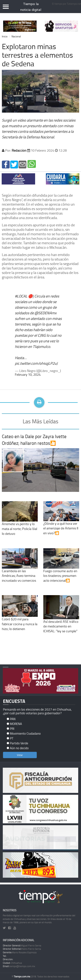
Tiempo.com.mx (22, 976)
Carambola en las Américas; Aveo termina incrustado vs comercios (20, 569)
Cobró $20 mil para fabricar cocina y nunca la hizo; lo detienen (20, 617)
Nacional (16, 36)
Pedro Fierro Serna (22, 949)
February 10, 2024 (28, 374)
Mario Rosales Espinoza (20, 952)
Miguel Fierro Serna (22, 945)
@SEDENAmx (46, 313)
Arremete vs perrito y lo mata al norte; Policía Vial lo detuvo (20, 522)
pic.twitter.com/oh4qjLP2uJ (36, 363)
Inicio (5, 36)
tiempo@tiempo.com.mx (19, 966)
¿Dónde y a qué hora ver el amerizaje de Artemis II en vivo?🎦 (61, 522)
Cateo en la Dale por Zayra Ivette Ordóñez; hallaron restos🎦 (34, 440)
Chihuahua (12, 963)
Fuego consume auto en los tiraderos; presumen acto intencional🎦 (61, 569)
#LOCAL (21, 296)
